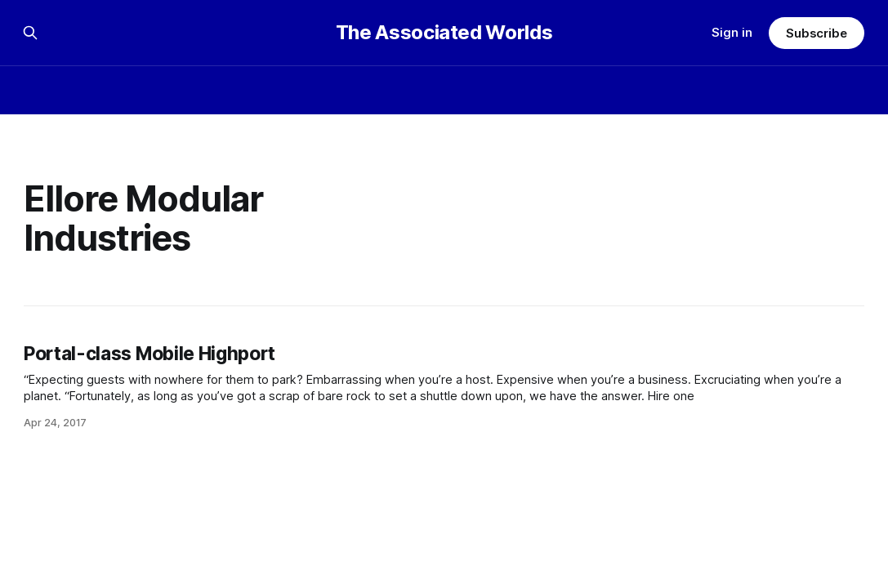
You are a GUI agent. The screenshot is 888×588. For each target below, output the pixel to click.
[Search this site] (30, 33)
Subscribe (817, 33)
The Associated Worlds (444, 33)
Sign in (732, 32)
